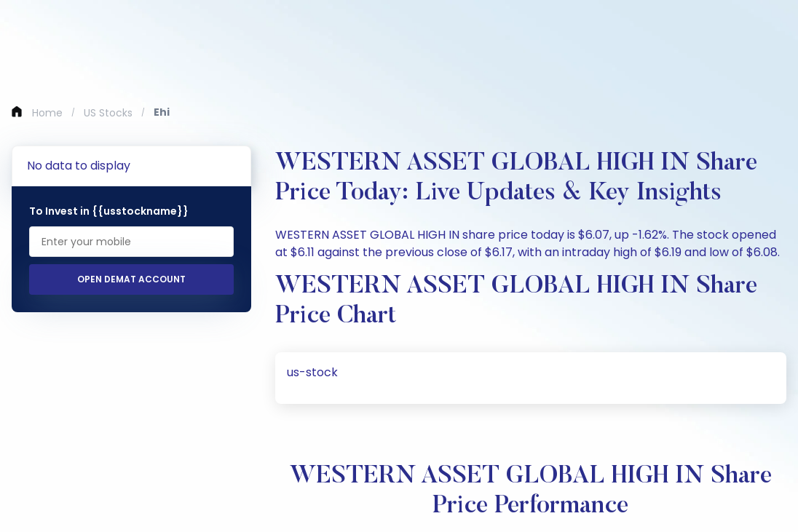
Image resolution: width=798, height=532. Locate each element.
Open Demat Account (131, 279)
